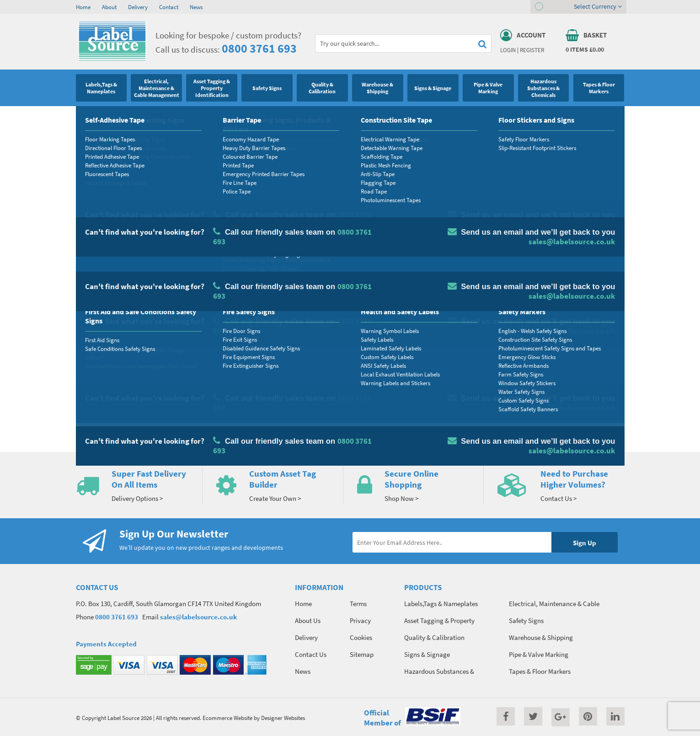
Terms (358, 604)
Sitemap (362, 654)
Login (508, 50)
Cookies (361, 637)
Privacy (360, 620)
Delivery (138, 7)
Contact (169, 7)
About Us (308, 620)
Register (532, 50)
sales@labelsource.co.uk (198, 617)
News (196, 7)
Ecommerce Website (227, 718)
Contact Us (311, 654)
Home (83, 7)
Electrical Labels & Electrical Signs (138, 117)
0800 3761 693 (259, 48)
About (109, 7)
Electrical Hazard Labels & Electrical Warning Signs (248, 117)
